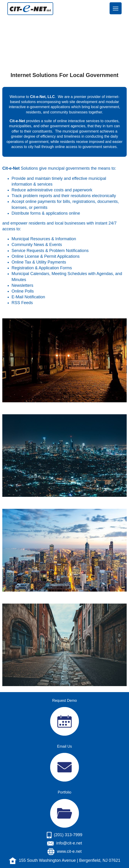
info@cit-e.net (69, 843)
